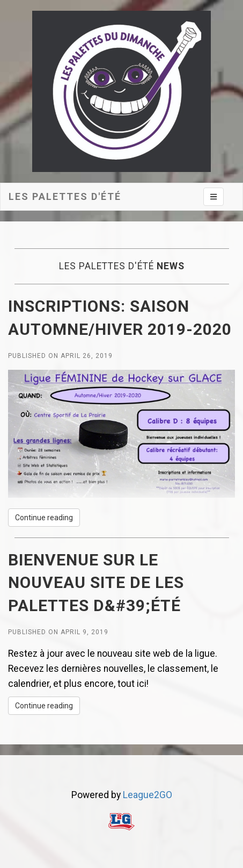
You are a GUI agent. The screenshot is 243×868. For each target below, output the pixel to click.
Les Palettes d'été (65, 196)
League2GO (148, 795)
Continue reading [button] (44, 518)
